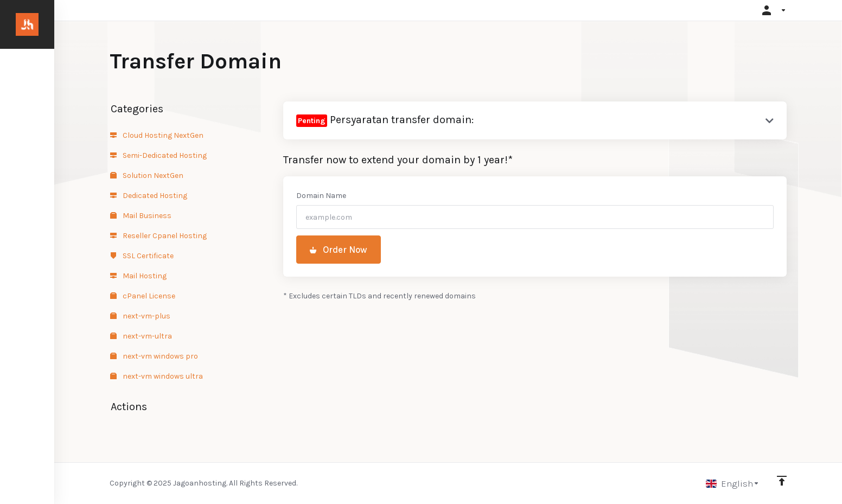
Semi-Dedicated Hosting (158, 155)
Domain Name (321, 196)
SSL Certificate (142, 256)
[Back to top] (782, 481)
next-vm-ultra (141, 336)
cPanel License (143, 296)
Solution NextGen (147, 176)
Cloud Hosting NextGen (157, 135)
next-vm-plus (140, 316)
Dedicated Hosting (149, 196)
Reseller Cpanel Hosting (158, 236)
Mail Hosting (138, 276)
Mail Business (141, 216)
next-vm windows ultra (157, 376)
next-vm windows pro (154, 356)
